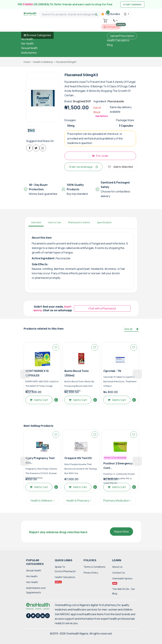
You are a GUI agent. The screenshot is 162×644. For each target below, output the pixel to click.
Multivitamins (29, 53)
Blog (110, 45)
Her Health (27, 43)
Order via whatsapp (83, 167)
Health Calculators (118, 40)
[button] (126, 14)
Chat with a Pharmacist (102, 308)
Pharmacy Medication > (117, 501)
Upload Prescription (122, 36)
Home (27, 62)
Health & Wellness (43, 62)
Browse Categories (39, 35)
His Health (27, 39)
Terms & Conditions (94, 567)
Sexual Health (29, 48)
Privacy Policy (91, 573)
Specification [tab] (104, 222)
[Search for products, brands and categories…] (70, 14)
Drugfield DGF (82, 101)
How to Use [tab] (55, 222)
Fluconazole (116, 101)
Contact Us (119, 573)
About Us (117, 567)
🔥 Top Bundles (111, 14)
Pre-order (100, 156)
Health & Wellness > (43, 501)
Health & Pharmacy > (79, 501)
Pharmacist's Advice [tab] (79, 222)
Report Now (121, 532)
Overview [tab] (36, 222)
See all (131, 329)
